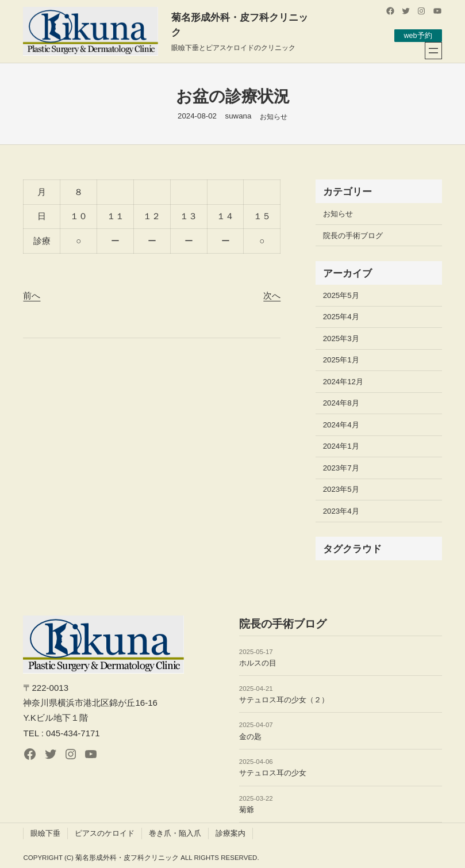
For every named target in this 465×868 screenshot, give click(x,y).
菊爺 (247, 810)
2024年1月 (341, 446)
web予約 (417, 35)
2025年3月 (341, 339)
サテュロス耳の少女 (273, 773)
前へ (32, 295)
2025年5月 (341, 295)
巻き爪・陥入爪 (175, 833)
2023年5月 (341, 489)
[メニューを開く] (433, 51)
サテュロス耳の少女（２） (284, 700)
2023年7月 (341, 468)
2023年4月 (341, 511)
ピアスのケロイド (105, 833)
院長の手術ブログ (353, 236)
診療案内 (230, 833)
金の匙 (250, 737)
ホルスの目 (258, 663)
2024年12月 (343, 382)
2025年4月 (341, 317)
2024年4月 (341, 425)
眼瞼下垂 (45, 833)
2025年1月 (341, 360)
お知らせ (274, 117)
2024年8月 (341, 403)
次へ (272, 295)
